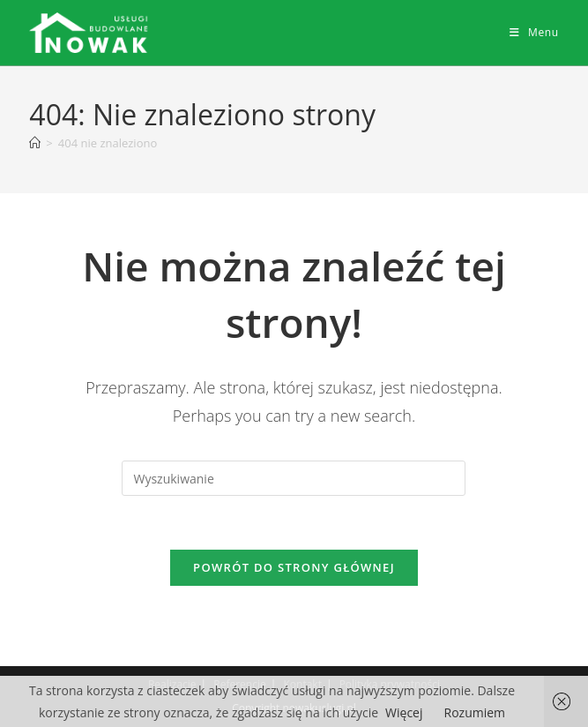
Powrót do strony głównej (294, 567)
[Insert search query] (294, 478)
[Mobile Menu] (534, 32)
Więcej (404, 712)
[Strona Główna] (35, 143)
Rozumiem (475, 712)
